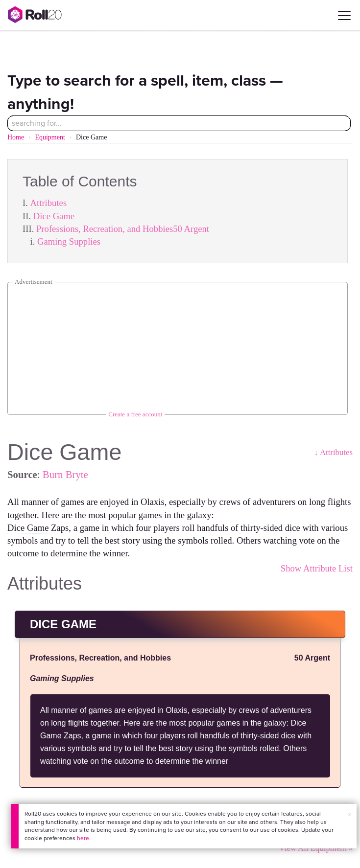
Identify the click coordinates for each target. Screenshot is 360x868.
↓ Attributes (333, 452)
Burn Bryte (65, 474)
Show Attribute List (317, 568)
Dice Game (54, 216)
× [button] (350, 814)
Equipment (50, 137)
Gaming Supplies (69, 241)
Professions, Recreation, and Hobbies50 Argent (123, 229)
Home (16, 137)
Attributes (49, 203)
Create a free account (135, 414)
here (83, 838)
